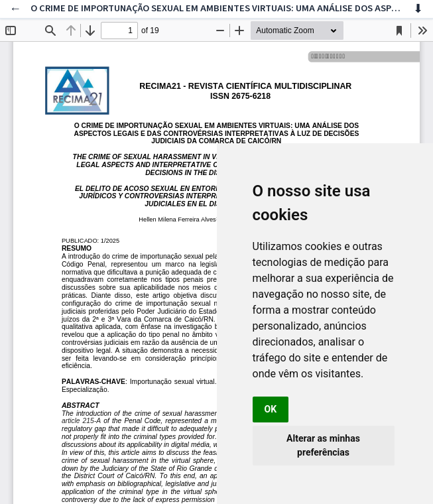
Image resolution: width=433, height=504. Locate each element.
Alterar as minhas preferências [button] (323, 445)
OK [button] (271, 409)
